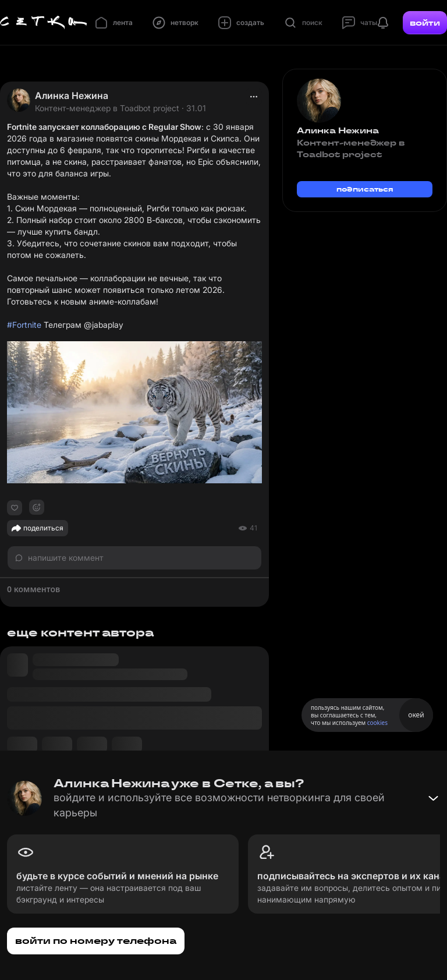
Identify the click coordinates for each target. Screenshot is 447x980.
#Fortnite (24, 325)
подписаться (365, 189)
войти (425, 23)
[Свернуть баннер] (433, 798)
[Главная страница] (44, 23)
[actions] (254, 97)
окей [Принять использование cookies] (416, 715)
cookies (377, 723)
